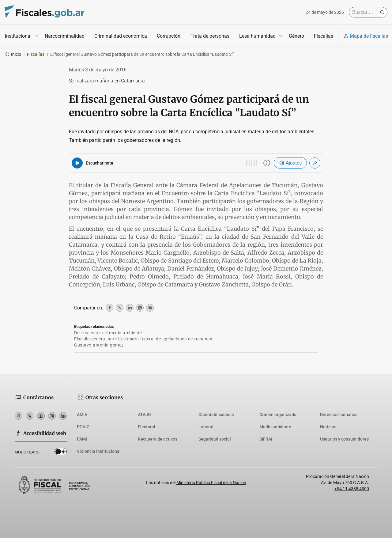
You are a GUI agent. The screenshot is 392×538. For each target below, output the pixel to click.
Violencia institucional (99, 451)
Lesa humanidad (257, 36)
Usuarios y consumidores (344, 439)
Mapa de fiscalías (366, 36)
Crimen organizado (278, 415)
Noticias (328, 427)
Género (296, 36)
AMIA (82, 415)
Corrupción (169, 36)
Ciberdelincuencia (216, 415)
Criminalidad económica (121, 36)
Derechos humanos (339, 415)
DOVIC (83, 427)
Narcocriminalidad (65, 36)
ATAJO (144, 415)
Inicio (13, 54)
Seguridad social (215, 439)
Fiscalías (324, 36)
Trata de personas (210, 36)
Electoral (147, 427)
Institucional (18, 36)
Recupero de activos (158, 439)
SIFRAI (266, 439)
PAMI (82, 439)
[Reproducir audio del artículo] (77, 163)
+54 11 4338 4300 (352, 489)
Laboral (206, 427)
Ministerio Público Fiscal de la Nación (211, 483)
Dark (61, 453)
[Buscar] (365, 12)
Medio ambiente (275, 427)
